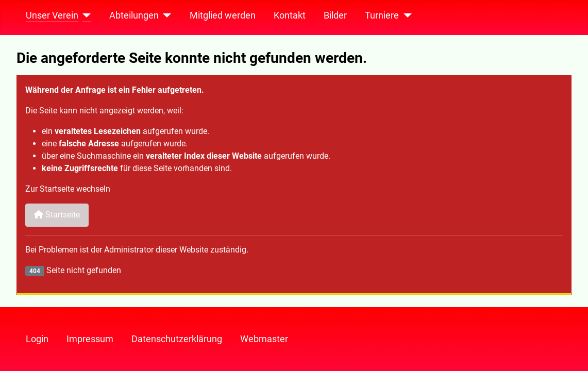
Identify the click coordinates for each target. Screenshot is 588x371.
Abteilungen (134, 15)
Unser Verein (52, 15)
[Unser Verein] (85, 15)
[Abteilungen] (165, 15)
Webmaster (264, 339)
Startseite (57, 215)
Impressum (90, 339)
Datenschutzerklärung (177, 339)
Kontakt (290, 15)
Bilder (335, 15)
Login (37, 339)
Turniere (382, 15)
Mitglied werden (223, 15)
